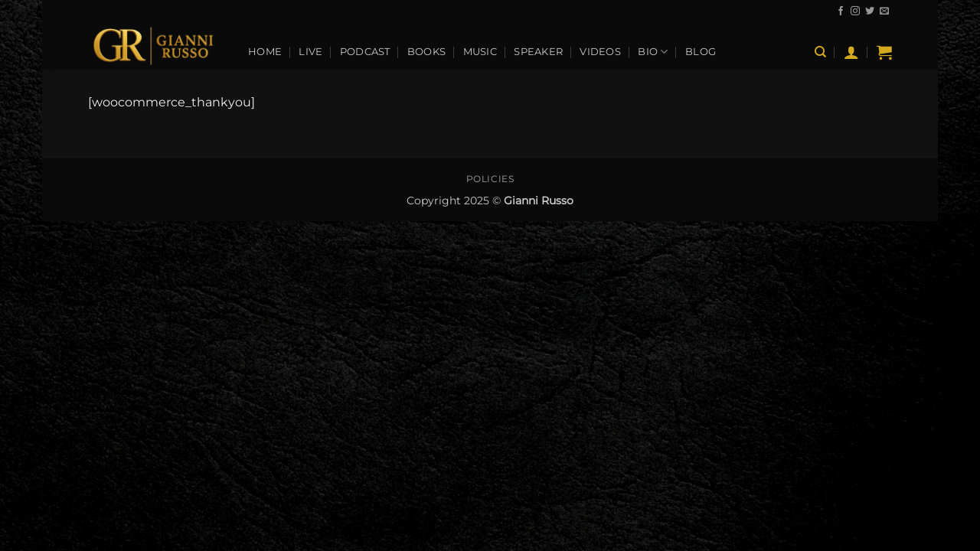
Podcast (365, 52)
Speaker (538, 52)
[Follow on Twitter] (870, 11)
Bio (653, 52)
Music (480, 52)
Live (310, 52)
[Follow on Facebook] (841, 11)
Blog (701, 52)
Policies (490, 179)
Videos (600, 52)
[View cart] (884, 52)
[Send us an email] (884, 11)
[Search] (820, 52)
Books (426, 52)
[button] (851, 52)
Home (265, 52)
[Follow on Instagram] (855, 11)
